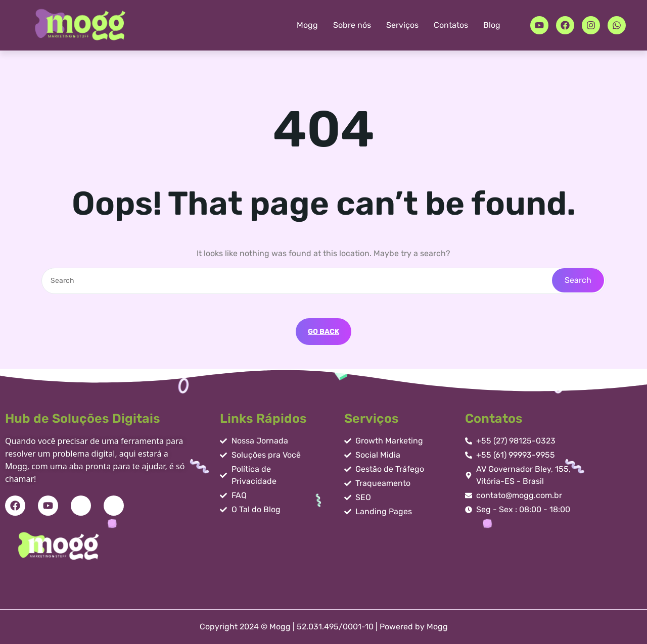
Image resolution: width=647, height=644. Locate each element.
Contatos (451, 25)
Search (578, 280)
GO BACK (323, 332)
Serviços (402, 25)
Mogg (307, 25)
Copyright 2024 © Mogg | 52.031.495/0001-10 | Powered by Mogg (324, 627)
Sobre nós (352, 25)
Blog (492, 25)
